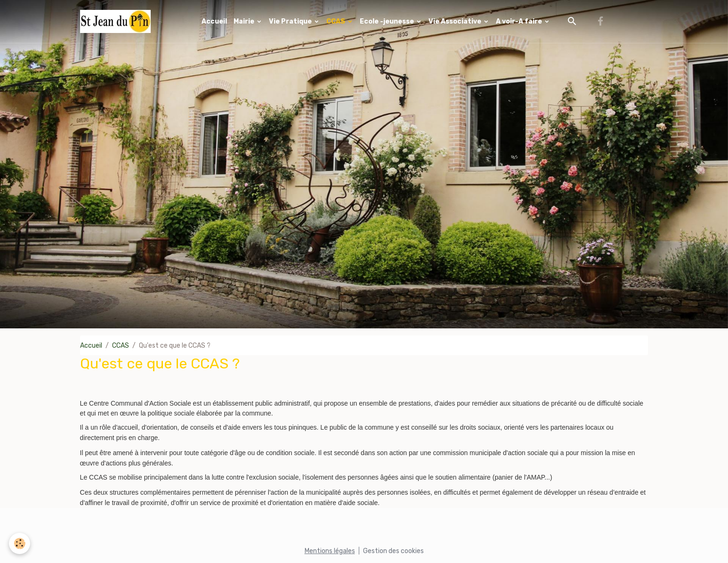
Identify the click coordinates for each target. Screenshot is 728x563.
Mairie (245, 21)
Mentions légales (330, 551)
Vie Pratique (291, 21)
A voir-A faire (520, 21)
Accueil (214, 21)
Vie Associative (456, 21)
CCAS (336, 21)
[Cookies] (20, 543)
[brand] (117, 21)
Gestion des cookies (393, 551)
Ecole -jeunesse (388, 21)
